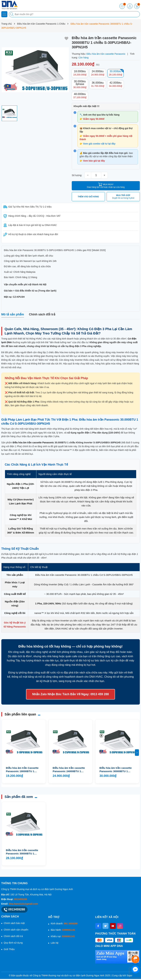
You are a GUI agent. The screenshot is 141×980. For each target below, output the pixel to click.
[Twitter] (106, 926)
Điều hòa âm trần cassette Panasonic (33, 443)
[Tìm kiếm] (12, 14)
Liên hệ (55, 943)
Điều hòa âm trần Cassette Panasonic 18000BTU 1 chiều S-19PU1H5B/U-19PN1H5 (22, 770)
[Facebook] (98, 926)
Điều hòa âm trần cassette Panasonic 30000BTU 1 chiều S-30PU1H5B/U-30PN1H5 (22, 852)
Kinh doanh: (64, 923)
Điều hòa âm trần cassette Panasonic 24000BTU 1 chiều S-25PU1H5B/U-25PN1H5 (69, 770)
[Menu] (4, 14)
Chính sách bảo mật (14, 923)
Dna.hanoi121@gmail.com (23, 904)
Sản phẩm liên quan (20, 714)
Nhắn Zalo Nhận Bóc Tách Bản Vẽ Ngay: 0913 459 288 (70, 694)
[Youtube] (113, 926)
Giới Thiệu (9, 949)
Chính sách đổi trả (13, 936)
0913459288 (21, 899)
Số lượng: (77, 175)
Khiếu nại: (63, 936)
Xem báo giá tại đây (94, 161)
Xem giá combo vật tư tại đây (99, 144)
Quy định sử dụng (13, 943)
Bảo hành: (63, 930)
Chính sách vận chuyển (16, 930)
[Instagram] (120, 926)
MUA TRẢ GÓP (123, 197)
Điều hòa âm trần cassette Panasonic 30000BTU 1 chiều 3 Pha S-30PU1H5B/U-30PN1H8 (117, 770)
